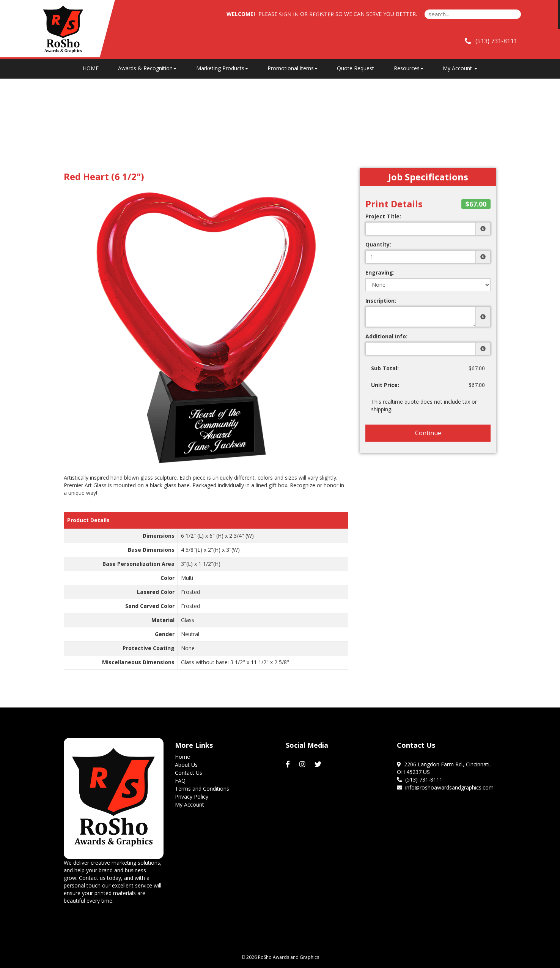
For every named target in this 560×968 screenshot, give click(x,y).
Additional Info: (386, 336)
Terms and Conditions (202, 789)
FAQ (180, 781)
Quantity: (378, 244)
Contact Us (189, 773)
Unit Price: (385, 385)
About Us (186, 765)
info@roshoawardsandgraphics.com (445, 787)
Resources (409, 68)
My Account (190, 805)
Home (182, 757)
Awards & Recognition (147, 68)
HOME (91, 68)
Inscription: (381, 301)
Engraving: (380, 272)
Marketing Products (222, 68)
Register (322, 14)
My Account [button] (460, 68)
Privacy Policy (192, 797)
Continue (428, 433)
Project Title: (383, 216)
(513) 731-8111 (420, 779)
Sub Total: (385, 368)
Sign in (289, 14)
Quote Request (356, 68)
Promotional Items (293, 68)
